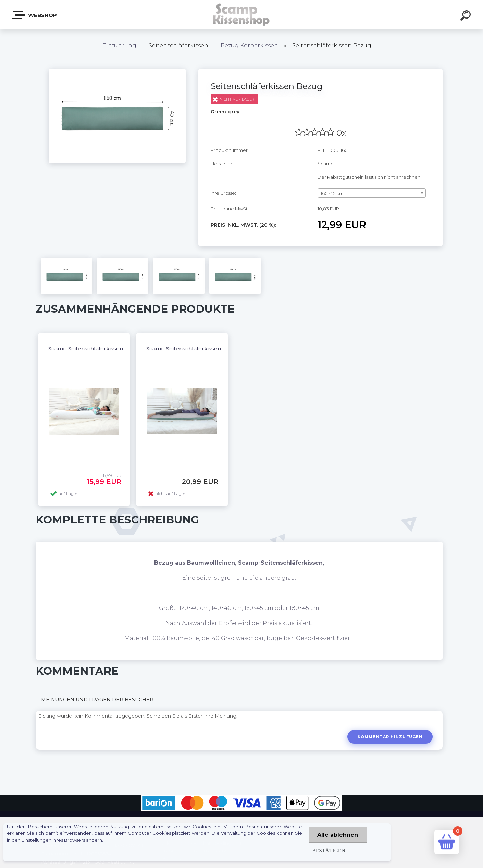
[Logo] (242, 15)
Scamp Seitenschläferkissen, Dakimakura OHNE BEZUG (123, 348)
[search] (467, 16)
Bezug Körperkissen (249, 45)
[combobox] (372, 193)
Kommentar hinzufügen (390, 737)
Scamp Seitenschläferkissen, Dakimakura (201, 348)
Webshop (35, 15)
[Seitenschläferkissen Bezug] (117, 71)
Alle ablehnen (338, 835)
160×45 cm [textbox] (332, 193)
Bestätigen (329, 850)
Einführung (119, 45)
